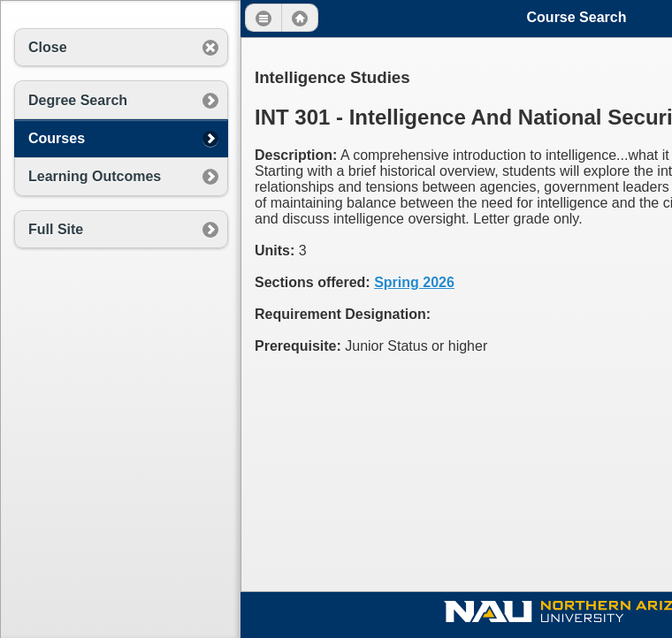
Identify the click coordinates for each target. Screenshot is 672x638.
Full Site (56, 229)
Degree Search (78, 100)
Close (48, 47)
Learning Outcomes (95, 176)
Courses (57, 138)
